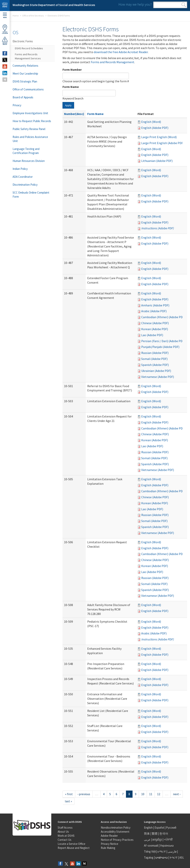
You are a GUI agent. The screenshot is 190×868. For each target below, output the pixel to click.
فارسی (172, 851)
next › (177, 794)
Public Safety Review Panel (29, 129)
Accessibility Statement (115, 832)
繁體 (155, 834)
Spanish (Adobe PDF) (155, 365)
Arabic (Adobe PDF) (154, 311)
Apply (68, 105)
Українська (167, 845)
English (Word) (151, 122)
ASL (182, 857)
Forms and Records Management (113, 62)
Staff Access (65, 828)
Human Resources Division (29, 161)
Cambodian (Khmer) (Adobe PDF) (163, 317)
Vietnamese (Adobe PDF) (158, 377)
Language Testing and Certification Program (26, 151)
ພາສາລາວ (162, 857)
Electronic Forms (23, 41)
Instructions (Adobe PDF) (157, 228)
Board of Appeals (23, 97)
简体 (147, 834)
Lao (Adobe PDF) (152, 335)
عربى (147, 840)
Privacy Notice (110, 844)
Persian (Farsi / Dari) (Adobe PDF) (163, 341)
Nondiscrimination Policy (116, 828)
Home (16, 16)
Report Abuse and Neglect (74, 848)
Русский (171, 828)
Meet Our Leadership (25, 74)
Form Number (72, 70)
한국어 (164, 834)
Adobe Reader (109, 836)
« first (69, 794)
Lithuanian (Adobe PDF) (157, 161)
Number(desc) (74, 114)
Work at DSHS (66, 836)
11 (151, 794)
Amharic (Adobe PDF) (155, 305)
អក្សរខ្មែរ (157, 840)
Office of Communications (28, 89)
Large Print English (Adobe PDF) (163, 143)
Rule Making (108, 848)
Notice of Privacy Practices (117, 840)
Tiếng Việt (150, 851)
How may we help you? (135, 4)
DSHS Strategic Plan (25, 81)
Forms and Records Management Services (28, 56)
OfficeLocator (5, 29)
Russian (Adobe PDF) (155, 353)
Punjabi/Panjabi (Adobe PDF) (160, 347)
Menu (5, 16)
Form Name (71, 87)
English (149, 828)
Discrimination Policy (25, 185)
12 (159, 794)
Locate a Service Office (71, 844)
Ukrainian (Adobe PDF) (156, 371)
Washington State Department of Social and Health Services (54, 5)
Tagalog (149, 857)
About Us (63, 832)
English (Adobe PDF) (155, 128)
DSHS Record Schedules (29, 48)
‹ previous (84, 794)
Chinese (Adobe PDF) (155, 323)
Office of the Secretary (33, 16)
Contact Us (65, 840)
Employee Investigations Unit (30, 113)
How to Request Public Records (32, 121)
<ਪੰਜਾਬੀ (168, 840)
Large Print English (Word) (159, 137)
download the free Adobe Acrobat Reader (121, 52)
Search (184, 5)
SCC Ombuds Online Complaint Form (31, 195)
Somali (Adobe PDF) (154, 359)
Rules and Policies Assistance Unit (30, 139)
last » (68, 801)
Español (159, 828)
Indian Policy (20, 169)
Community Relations (25, 66)
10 (143, 794)
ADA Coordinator (23, 177)
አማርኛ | (162, 851)
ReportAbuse (5, 41)
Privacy (17, 105)
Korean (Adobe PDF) (155, 329)
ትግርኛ (174, 857)
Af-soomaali (151, 845)
